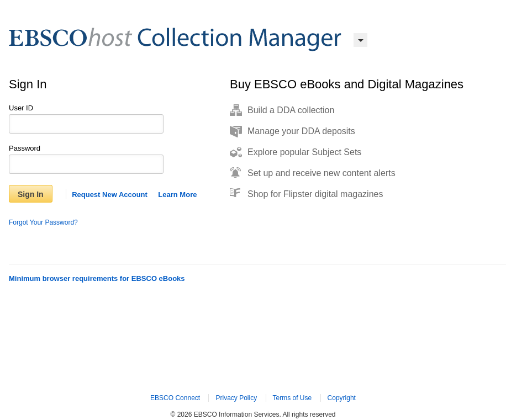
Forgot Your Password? (43, 222)
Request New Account (110, 195)
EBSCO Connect (175, 398)
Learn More (177, 195)
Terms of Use (292, 398)
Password (25, 148)
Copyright (342, 398)
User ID (21, 108)
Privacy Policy (236, 398)
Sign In (31, 194)
